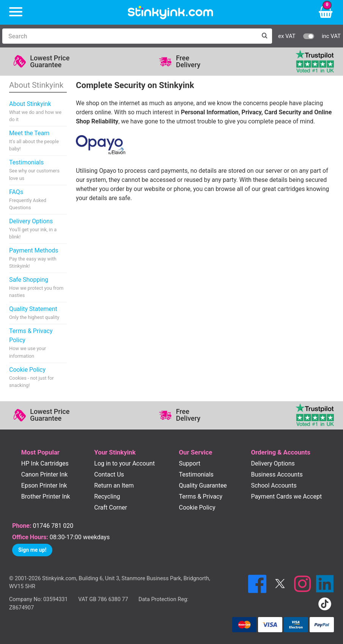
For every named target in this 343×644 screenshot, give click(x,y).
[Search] (130, 36)
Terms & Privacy (201, 496)
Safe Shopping (38, 287)
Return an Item (114, 485)
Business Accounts (277, 474)
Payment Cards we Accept (286, 496)
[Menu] (16, 12)
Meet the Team (38, 141)
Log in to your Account (124, 463)
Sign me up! (32, 550)
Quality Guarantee (203, 485)
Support (189, 463)
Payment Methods (38, 258)
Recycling (107, 496)
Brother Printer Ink (46, 496)
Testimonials (38, 170)
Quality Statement (34, 313)
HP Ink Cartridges (45, 463)
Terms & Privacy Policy (38, 343)
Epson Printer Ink (44, 485)
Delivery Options (38, 229)
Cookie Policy (38, 377)
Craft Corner (111, 507)
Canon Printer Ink (45, 474)
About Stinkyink (38, 112)
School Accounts (274, 485)
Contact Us (109, 474)
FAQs (38, 200)
